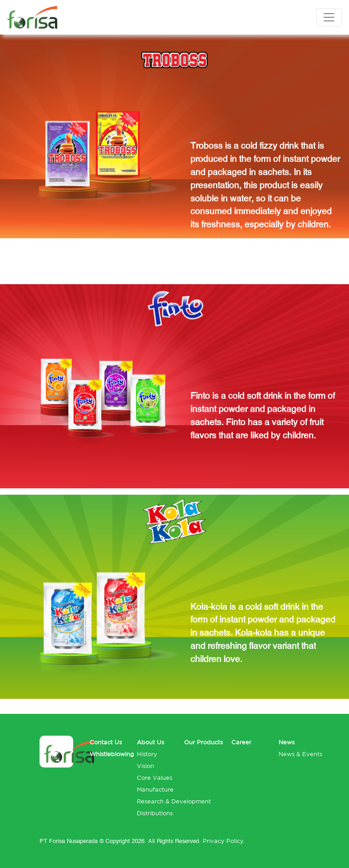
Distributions (155, 813)
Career (241, 742)
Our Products (203, 742)
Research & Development (174, 801)
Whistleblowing (112, 754)
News (287, 742)
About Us (150, 742)
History (147, 754)
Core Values (155, 778)
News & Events (300, 754)
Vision (145, 766)
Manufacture (155, 790)
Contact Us (106, 742)
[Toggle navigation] (329, 17)
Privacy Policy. (223, 841)
